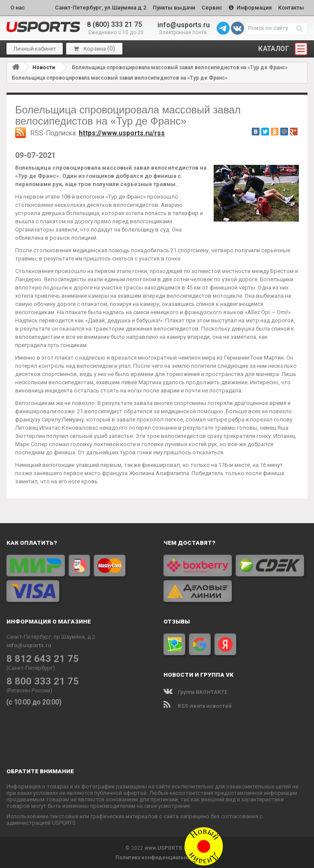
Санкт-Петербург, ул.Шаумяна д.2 (95, 7)
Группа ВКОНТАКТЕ (195, 691)
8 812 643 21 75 (39, 657)
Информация (248, 7)
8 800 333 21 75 (39, 680)
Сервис (209, 7)
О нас (18, 7)
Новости (44, 66)
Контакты (291, 7)
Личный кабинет (35, 48)
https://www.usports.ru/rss (122, 132)
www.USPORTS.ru (167, 847)
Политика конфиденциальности (157, 856)
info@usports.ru (184, 24)
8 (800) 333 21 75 (114, 24)
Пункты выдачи (170, 7)
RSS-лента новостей (197, 705)
